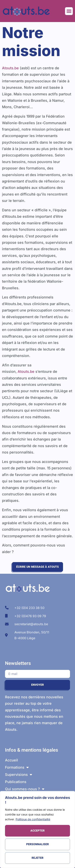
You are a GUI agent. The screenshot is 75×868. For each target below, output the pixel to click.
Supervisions (18, 775)
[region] (37, 830)
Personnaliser (37, 844)
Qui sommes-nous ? (25, 789)
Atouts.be (10, 68)
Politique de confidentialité (33, 819)
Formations (17, 767)
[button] (69, 11)
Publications (16, 782)
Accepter (37, 831)
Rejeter (37, 858)
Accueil (11, 760)
